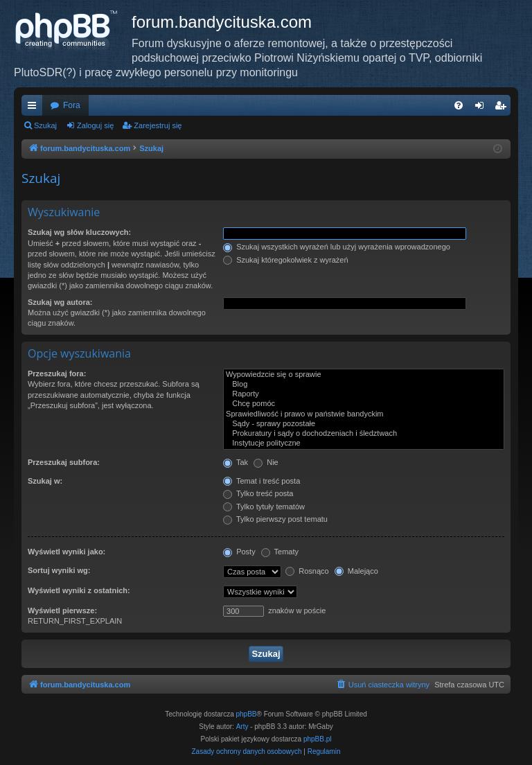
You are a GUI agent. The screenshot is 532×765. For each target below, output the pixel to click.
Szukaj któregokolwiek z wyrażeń (285, 260)
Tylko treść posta (258, 493)
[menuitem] (459, 105)
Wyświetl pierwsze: (62, 610)
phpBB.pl (318, 739)
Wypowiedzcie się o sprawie (364, 375)
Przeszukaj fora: (57, 373)
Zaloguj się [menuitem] (482, 108)
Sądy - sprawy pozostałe (364, 424)
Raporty (364, 394)
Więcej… (35, 108)
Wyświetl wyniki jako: (66, 552)
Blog (364, 385)
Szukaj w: (45, 481)
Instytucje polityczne (364, 443)
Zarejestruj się (158, 125)
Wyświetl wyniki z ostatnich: (79, 590)
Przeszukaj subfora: (64, 462)
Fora (72, 105)
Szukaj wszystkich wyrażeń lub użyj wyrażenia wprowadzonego (337, 247)
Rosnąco (307, 571)
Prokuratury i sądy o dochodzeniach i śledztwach (364, 434)
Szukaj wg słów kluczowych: (79, 232)
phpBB (247, 714)
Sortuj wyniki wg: (59, 570)
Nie (266, 462)
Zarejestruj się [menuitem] (503, 108)
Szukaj (45, 125)
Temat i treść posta (261, 481)
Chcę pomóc (364, 404)
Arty (242, 727)
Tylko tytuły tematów (264, 507)
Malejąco (356, 571)
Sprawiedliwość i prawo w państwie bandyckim (364, 414)
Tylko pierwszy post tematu (275, 519)
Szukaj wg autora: (60, 302)
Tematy (280, 552)
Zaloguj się (95, 125)
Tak (236, 462)
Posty (239, 552)
